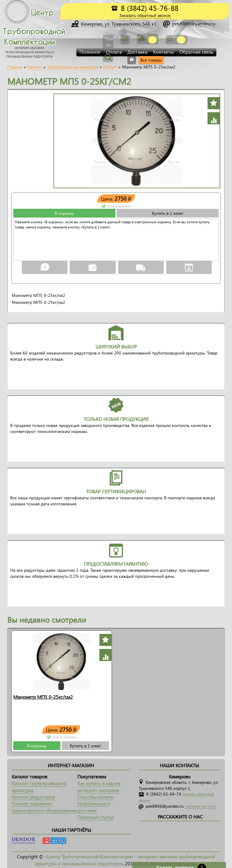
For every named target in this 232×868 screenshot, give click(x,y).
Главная (15, 67)
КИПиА (110, 67)
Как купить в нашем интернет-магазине (99, 786)
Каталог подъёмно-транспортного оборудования (44, 807)
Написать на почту (200, 806)
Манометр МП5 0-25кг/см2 (43, 697)
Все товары (151, 60)
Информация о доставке (94, 807)
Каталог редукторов (33, 797)
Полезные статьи (96, 817)
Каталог (35, 67)
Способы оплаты (95, 797)
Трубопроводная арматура (73, 67)
